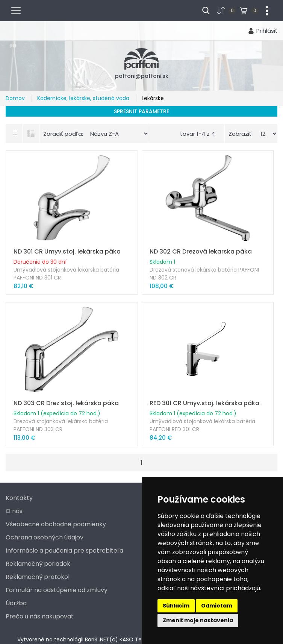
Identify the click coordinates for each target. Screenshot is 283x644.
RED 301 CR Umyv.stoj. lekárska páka (204, 403)
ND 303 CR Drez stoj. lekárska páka (66, 403)
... (264, 10)
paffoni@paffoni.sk (142, 76)
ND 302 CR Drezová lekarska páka (201, 251)
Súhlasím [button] (176, 606)
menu (19, 10)
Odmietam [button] (217, 606)
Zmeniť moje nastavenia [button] (198, 620)
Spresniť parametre (141, 111)
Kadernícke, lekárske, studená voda (84, 98)
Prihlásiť (267, 31)
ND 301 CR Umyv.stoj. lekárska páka (67, 251)
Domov (16, 98)
